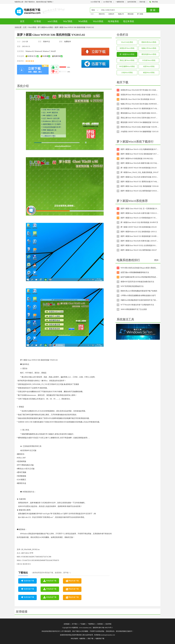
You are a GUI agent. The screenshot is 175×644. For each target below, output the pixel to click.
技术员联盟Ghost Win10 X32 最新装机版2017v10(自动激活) (140, 109)
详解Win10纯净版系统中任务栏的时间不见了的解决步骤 (140, 300)
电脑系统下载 (100, 639)
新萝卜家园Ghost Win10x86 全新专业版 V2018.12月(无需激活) (140, 213)
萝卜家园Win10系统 (45, 27)
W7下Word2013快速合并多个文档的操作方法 (137, 305)
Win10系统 (98, 21)
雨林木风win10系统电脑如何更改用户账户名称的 (139, 291)
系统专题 (142, 2)
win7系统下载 (107, 2)
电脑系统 (82, 639)
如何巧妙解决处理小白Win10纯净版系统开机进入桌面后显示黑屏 (140, 277)
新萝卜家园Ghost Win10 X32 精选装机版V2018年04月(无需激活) (140, 236)
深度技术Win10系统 (127, 48)
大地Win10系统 (127, 73)
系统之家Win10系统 (127, 60)
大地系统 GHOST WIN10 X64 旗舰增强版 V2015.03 (139, 132)
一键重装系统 (120, 2)
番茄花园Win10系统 (149, 54)
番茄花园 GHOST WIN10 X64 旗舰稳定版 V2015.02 (139, 122)
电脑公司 (121, 14)
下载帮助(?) (91, 624)
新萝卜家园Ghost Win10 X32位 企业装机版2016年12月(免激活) (140, 245)
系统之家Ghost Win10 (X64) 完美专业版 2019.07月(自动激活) (140, 118)
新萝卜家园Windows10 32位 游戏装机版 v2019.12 (139, 232)
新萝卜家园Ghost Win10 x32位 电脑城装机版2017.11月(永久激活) (140, 149)
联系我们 (100, 624)
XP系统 (37, 21)
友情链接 (67, 624)
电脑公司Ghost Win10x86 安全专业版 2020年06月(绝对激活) (140, 104)
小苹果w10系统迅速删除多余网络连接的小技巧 (138, 296)
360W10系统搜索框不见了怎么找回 (134, 309)
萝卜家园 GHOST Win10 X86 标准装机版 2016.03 (139, 168)
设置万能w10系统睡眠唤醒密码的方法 (135, 272)
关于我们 (75, 624)
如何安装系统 (132, 2)
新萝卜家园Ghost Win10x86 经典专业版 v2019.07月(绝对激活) (140, 241)
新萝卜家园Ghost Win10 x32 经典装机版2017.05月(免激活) (140, 218)
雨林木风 (102, 14)
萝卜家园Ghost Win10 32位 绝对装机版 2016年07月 (139, 222)
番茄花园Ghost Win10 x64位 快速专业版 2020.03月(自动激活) (140, 113)
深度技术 (111, 14)
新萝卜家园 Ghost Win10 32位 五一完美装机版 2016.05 (140, 209)
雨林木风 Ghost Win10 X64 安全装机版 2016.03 (138, 99)
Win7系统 (68, 21)
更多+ (157, 260)
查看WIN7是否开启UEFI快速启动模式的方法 (137, 282)
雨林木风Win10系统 (149, 42)
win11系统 (52, 21)
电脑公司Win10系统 (149, 48)
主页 (25, 27)
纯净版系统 (113, 21)
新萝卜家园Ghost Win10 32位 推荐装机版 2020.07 (139, 250)
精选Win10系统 (149, 73)
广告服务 (83, 624)
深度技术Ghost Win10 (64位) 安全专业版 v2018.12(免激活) (140, 95)
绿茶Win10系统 (149, 66)
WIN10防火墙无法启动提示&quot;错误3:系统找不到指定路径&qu (140, 268)
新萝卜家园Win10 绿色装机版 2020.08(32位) (137, 159)
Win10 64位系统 (127, 42)
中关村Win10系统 (149, 60)
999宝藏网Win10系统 (127, 66)
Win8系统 (83, 21)
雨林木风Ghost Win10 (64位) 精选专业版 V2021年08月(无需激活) (140, 127)
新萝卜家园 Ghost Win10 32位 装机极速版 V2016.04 (140, 186)
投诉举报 (108, 624)
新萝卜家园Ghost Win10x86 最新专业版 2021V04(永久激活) (140, 163)
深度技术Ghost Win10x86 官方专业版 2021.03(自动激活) (140, 90)
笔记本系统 (129, 21)
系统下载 (90, 639)
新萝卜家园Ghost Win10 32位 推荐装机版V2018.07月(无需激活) (140, 191)
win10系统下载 (95, 2)
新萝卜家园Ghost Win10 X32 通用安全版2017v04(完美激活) (140, 182)
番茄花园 (131, 14)
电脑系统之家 (19, 2)
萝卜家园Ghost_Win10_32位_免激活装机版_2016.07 (140, 172)
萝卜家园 (140, 14)
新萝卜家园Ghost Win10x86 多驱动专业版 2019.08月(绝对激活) (140, 177)
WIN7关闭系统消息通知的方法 (132, 286)
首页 (22, 21)
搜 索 (153, 10)
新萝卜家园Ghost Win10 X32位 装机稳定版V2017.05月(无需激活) (140, 154)
